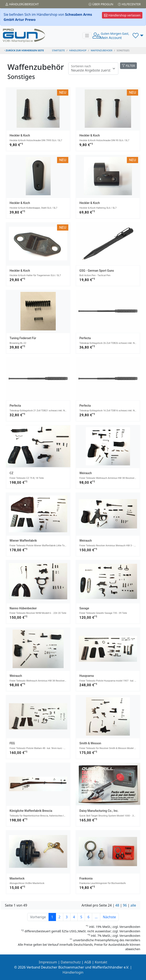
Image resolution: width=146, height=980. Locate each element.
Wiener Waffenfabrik (23, 541)
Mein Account (115, 36)
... (96, 917)
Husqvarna (87, 676)
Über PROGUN (101, 4)
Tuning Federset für (23, 338)
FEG (12, 743)
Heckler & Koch (20, 135)
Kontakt (101, 962)
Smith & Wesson (90, 743)
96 (125, 905)
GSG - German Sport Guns (97, 271)
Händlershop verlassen (122, 15)
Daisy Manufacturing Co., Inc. (99, 811)
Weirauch (86, 473)
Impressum (48, 962)
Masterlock (17, 878)
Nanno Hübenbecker (23, 608)
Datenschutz (71, 962)
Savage (84, 608)
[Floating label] (93, 69)
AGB (88, 962)
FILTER (128, 66)
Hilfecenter (129, 4)
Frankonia (86, 878)
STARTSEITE (58, 50)
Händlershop (78, 50)
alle (133, 905)
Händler (22, 4)
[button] (138, 36)
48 (117, 905)
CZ (11, 473)
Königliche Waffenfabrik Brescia (31, 811)
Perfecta (85, 338)
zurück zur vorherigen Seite (24, 50)
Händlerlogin (73, 972)
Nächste (109, 917)
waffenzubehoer (102, 50)
